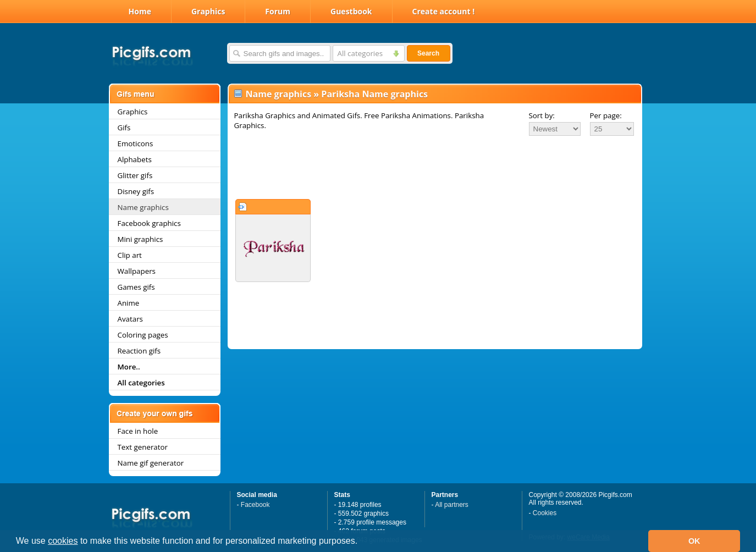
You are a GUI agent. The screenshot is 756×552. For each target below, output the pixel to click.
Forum (278, 11)
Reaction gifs (139, 351)
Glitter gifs (135, 175)
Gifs (124, 128)
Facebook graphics (149, 223)
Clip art (130, 255)
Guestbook (351, 11)
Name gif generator (151, 463)
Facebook (255, 505)
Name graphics (143, 207)
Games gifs (136, 287)
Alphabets (135, 159)
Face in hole (138, 431)
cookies (63, 541)
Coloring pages (143, 335)
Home (140, 11)
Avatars (130, 319)
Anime (129, 303)
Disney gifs (136, 191)
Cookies (545, 513)
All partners (452, 505)
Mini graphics (140, 239)
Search (428, 53)
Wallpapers (137, 271)
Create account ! (444, 11)
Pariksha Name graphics (374, 94)
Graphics (208, 11)
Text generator (143, 447)
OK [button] (694, 541)
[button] (362, 542)
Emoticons (136, 143)
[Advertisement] (435, 167)
